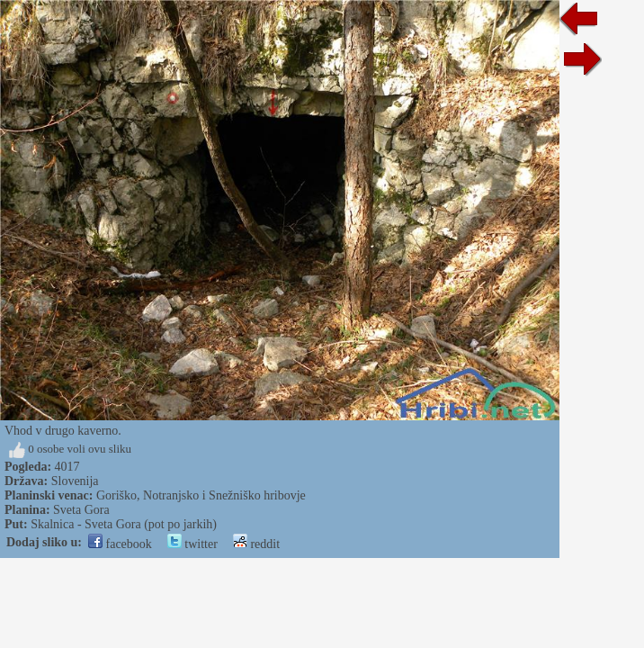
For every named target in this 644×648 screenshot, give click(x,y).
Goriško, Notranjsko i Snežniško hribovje (201, 495)
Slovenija (75, 481)
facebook (120, 544)
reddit (256, 544)
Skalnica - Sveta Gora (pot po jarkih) (124, 524)
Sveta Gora (81, 510)
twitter (192, 544)
